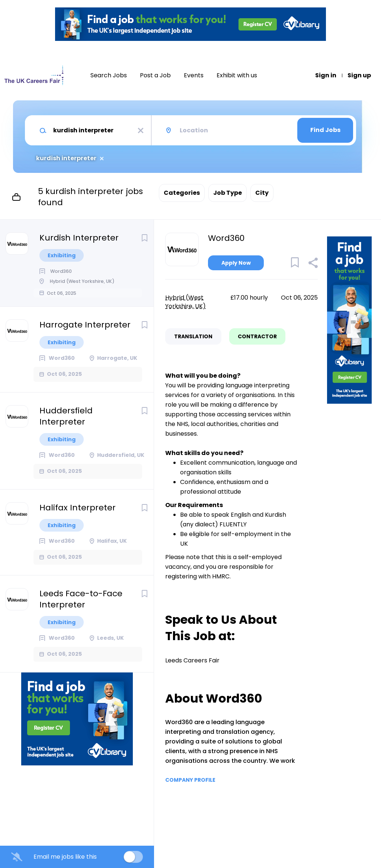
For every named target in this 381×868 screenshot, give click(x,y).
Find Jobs (325, 130)
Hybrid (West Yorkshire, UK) (185, 302)
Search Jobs (109, 75)
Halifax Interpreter (78, 519)
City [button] (262, 193)
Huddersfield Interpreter (66, 427)
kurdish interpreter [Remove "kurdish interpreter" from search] (66, 158)
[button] (313, 264)
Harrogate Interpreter (85, 336)
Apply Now (236, 263)
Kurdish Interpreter (79, 238)
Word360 (226, 238)
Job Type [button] (228, 193)
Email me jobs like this (65, 857)
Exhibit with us (237, 75)
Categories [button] (182, 193)
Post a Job (155, 75)
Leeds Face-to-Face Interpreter (81, 610)
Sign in (326, 75)
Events (194, 75)
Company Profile (190, 780)
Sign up (359, 75)
